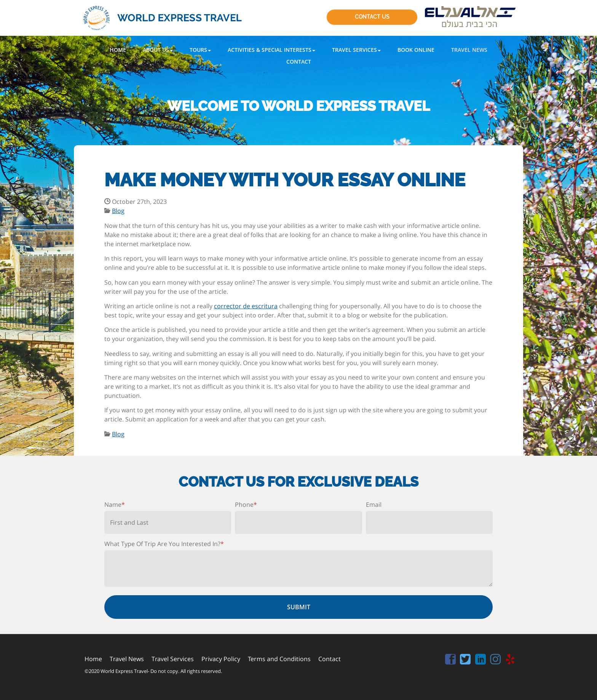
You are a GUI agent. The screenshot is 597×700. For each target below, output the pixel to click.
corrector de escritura (246, 306)
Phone (246, 505)
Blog (118, 211)
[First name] (168, 522)
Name (115, 505)
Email (374, 505)
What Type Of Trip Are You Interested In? (164, 544)
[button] (158, 50)
